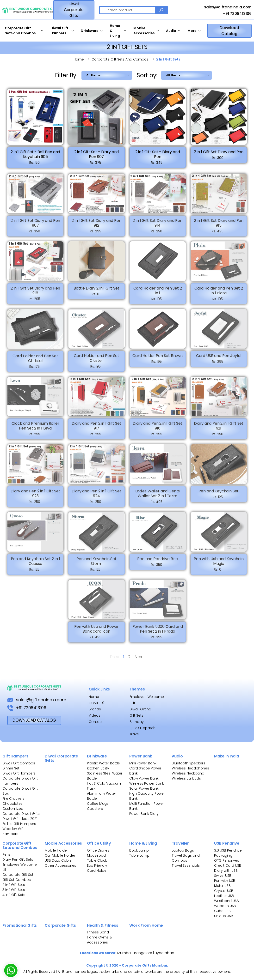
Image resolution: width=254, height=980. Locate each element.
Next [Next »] (139, 657)
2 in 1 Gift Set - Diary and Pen (158, 154)
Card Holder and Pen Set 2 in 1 (158, 294)
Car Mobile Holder (60, 855)
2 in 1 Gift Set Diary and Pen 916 (35, 294)
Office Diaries (98, 850)
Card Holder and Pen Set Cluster (96, 362)
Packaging (223, 855)
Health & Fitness (102, 925)
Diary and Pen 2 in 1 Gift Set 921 (219, 430)
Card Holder (97, 871)
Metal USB (222, 886)
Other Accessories (60, 865)
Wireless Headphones (190, 768)
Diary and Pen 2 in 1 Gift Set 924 (96, 497)
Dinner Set (11, 768)
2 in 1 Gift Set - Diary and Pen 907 (97, 154)
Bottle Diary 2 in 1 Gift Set (96, 292)
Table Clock (97, 860)
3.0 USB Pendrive (228, 850)
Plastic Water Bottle (103, 763)
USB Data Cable (59, 860)
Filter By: (66, 75)
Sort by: (147, 75)
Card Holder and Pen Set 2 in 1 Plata (219, 294)
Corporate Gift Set (18, 875)
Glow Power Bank (144, 778)
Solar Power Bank (144, 788)
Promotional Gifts (20, 925)
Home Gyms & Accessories (99, 940)
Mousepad (96, 855)
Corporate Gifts (60, 925)
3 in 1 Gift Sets (14, 890)
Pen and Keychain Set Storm (96, 565)
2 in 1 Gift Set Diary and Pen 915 (219, 227)
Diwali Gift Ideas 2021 (20, 819)
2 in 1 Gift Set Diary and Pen (219, 152)
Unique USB (224, 916)
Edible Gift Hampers (19, 824)
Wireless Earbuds (186, 778)
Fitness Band (98, 932)
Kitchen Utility (98, 768)
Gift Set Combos (17, 880)
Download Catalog (229, 31)
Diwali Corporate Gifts (74, 10)
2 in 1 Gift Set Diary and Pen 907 (35, 227)
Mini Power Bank (143, 763)
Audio (171, 31)
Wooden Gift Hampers (13, 831)
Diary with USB (226, 871)
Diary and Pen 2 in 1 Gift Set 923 (35, 497)
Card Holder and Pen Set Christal (35, 362)
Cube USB (222, 911)
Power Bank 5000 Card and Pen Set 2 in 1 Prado (158, 632)
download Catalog (34, 720)
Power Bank (141, 756)
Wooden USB (225, 906)
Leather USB (224, 896)
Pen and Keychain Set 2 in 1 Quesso (35, 565)
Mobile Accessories (144, 31)
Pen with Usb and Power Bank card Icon (96, 632)
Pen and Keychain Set (219, 495)
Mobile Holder (56, 850)
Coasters (95, 809)
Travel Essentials (186, 865)
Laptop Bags (183, 850)
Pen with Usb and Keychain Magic (219, 565)
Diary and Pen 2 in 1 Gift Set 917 (96, 430)
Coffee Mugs (98, 804)
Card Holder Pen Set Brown (158, 360)
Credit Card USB (228, 865)
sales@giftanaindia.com (223, 7)
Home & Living (115, 31)
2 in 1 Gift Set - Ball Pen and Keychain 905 (35, 154)
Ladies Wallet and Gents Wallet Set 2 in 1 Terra (158, 497)
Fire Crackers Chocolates (13, 801)
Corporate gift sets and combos (120, 59)
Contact (96, 722)
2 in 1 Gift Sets (14, 885)
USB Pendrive (227, 843)
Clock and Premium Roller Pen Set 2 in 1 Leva (35, 430)
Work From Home (146, 925)
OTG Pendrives (227, 860)
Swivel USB (223, 876)
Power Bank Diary (144, 814)
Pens (6, 854)
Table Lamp (139, 855)
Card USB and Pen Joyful (219, 360)
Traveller (180, 843)
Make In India (227, 756)
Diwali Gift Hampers (59, 31)
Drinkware (90, 31)
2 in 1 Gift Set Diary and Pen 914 (157, 227)
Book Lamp (139, 850)
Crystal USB (224, 891)
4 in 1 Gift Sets (14, 895)
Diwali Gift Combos (19, 763)
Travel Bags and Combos (186, 858)
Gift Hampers (15, 756)
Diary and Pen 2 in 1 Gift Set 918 (157, 430)
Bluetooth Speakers (189, 763)
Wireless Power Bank (147, 783)
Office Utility (99, 843)
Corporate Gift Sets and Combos (20, 31)
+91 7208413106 (233, 14)
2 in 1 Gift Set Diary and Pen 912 (96, 227)
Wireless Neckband (188, 773)
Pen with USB (225, 881)
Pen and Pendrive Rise (158, 562)
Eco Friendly (97, 865)
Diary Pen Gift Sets (18, 859)
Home (79, 59)
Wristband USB (226, 901)
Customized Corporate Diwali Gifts (21, 811)
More (192, 31)
